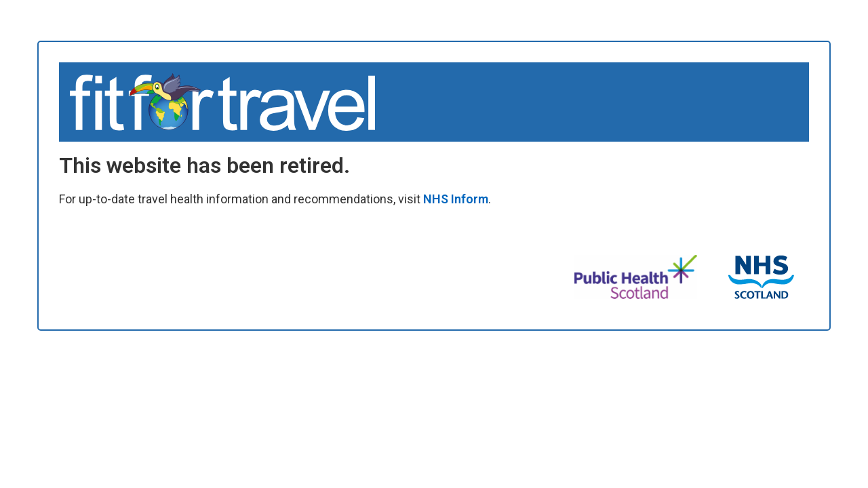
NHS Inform (456, 199)
